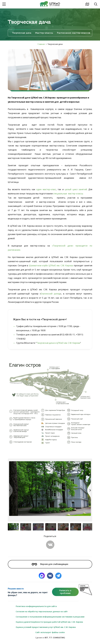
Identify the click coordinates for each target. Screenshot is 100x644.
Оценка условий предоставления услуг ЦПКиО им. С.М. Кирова (46, 627)
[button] (89, 490)
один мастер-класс (46, 189)
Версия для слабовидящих (50, 564)
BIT (46, 638)
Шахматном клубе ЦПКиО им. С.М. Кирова (51, 265)
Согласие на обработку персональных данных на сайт (42, 611)
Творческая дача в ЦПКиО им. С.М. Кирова (58, 343)
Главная (41, 44)
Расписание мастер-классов (74, 33)
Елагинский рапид (50, 294)
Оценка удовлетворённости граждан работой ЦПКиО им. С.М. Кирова (49, 622)
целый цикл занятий (76, 189)
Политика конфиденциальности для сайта (36, 606)
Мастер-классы (44, 33)
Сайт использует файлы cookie (50, 632)
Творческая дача (22, 33)
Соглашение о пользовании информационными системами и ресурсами (50, 617)
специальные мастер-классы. (68, 194)
